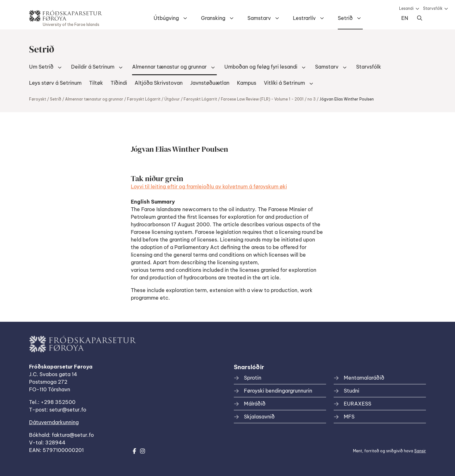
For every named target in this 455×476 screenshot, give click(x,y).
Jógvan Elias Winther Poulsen (347, 99)
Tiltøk (96, 83)
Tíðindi (119, 83)
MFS (349, 417)
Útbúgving (166, 18)
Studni (352, 391)
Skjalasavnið (259, 417)
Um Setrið (41, 67)
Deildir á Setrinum (93, 67)
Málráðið (255, 404)
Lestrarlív (304, 18)
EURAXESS (358, 404)
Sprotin (253, 378)
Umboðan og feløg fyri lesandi (261, 67)
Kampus (247, 83)
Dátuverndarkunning (54, 422)
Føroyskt (38, 99)
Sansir (420, 451)
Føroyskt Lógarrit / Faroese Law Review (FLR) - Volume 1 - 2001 (244, 99)
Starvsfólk (433, 8)
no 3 (312, 99)
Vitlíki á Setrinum (284, 83)
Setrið (345, 18)
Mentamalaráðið (364, 378)
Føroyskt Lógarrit (144, 99)
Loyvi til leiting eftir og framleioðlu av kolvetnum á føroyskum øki (209, 186)
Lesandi (406, 8)
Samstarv (259, 18)
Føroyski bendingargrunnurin (278, 391)
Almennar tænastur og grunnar (169, 67)
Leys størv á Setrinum (55, 83)
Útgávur (172, 99)
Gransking (213, 18)
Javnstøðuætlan (210, 83)
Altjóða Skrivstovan (159, 83)
